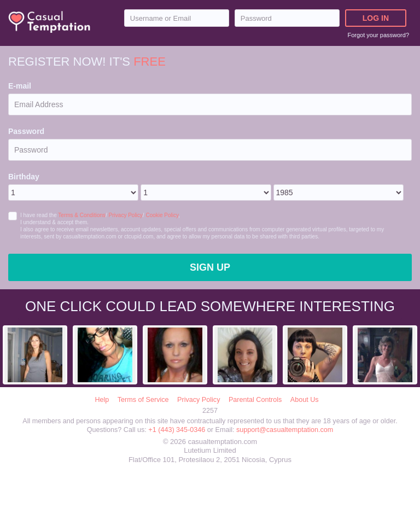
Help (102, 400)
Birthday (24, 177)
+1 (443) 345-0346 (177, 430)
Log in (376, 18)
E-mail (20, 86)
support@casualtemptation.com (285, 430)
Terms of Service (143, 400)
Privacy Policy (126, 215)
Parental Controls (255, 400)
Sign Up (210, 267)
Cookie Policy (162, 215)
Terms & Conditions (82, 215)
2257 (210, 411)
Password (26, 131)
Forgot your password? (379, 35)
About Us (305, 400)
